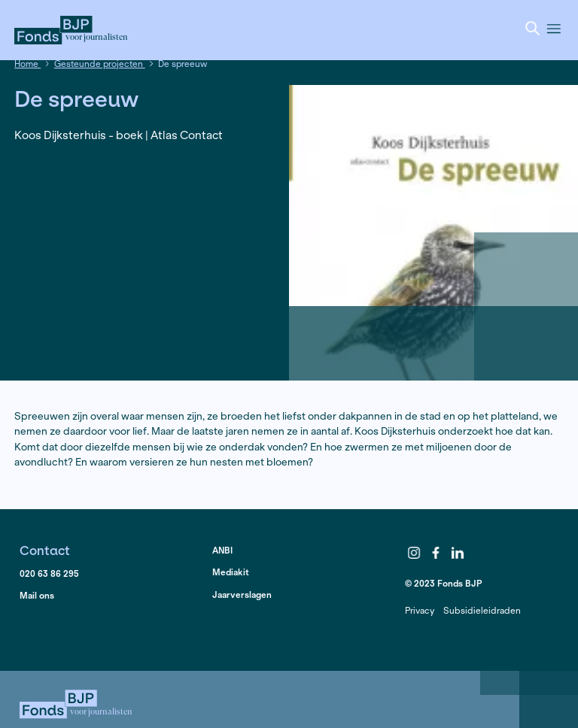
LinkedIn (458, 553)
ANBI (222, 550)
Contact (45, 550)
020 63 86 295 (49, 573)
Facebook (436, 553)
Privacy (420, 610)
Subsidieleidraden (482, 610)
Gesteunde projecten (100, 64)
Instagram (415, 553)
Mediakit (231, 572)
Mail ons (37, 595)
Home (27, 64)
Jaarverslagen (242, 595)
